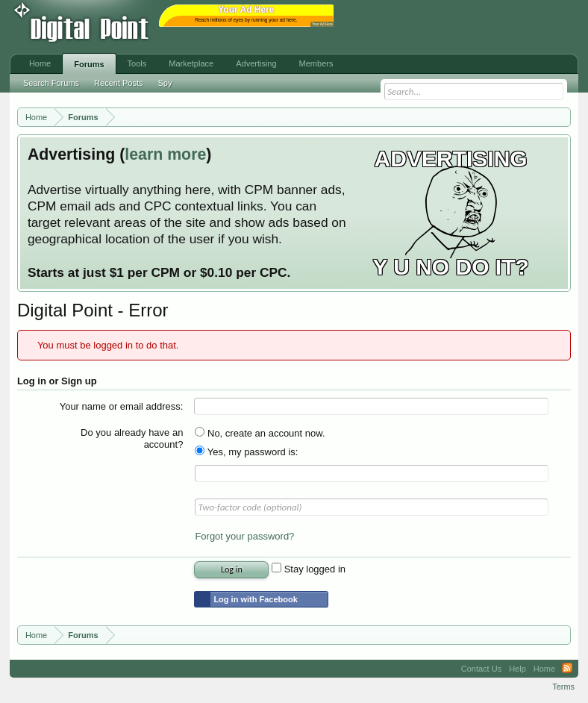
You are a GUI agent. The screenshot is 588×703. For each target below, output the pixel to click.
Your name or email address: (122, 406)
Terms (563, 687)
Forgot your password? (244, 536)
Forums (89, 64)
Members (316, 63)
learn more (165, 154)
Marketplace (191, 63)
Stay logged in (309, 569)
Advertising (256, 63)
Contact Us (481, 669)
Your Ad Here (322, 24)
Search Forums (51, 83)
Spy (165, 83)
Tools (137, 63)
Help (517, 669)
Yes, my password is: (246, 452)
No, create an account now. (260, 433)
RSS (567, 669)
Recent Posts (118, 83)
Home (40, 63)
